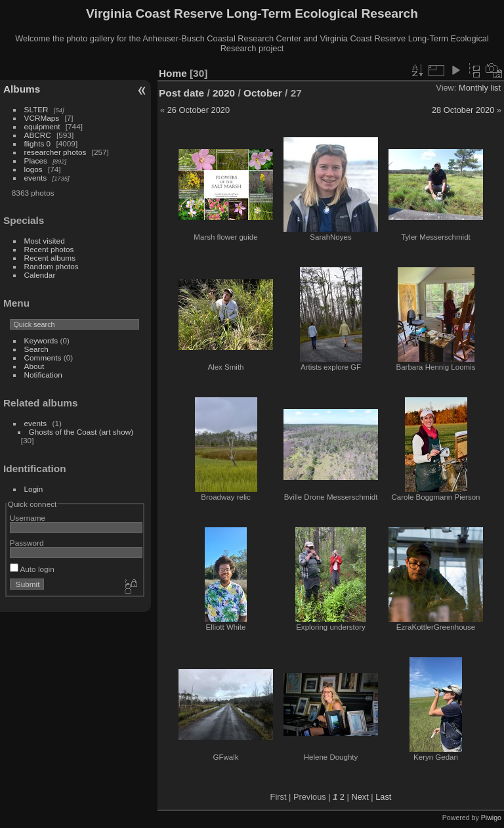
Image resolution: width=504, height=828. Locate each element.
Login (34, 489)
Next (360, 797)
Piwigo (491, 817)
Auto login (32, 569)
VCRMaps (42, 118)
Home (173, 73)
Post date (181, 93)
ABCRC (38, 135)
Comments (43, 358)
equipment (42, 126)
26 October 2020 (199, 110)
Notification (43, 375)
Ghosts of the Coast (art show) (81, 432)
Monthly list (480, 88)
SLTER (36, 109)
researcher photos (55, 152)
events (36, 178)
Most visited (45, 241)
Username (28, 518)
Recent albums (50, 258)
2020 (224, 93)
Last (383, 797)
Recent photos (49, 249)
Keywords (41, 340)
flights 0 (38, 143)
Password (27, 543)
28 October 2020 (463, 110)
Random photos (52, 266)
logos (33, 169)
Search (36, 349)
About (34, 366)
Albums (22, 89)
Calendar (40, 275)
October (263, 93)
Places (36, 161)
